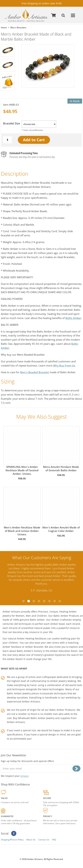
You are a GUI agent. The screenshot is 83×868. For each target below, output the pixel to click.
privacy (25, 776)
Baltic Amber (73, 318)
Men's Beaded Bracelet (34, 372)
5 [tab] (44, 601)
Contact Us (44, 840)
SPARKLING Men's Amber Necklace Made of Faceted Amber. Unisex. (22, 451)
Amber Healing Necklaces (32, 638)
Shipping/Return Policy (12, 840)
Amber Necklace (12, 647)
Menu (73, 15)
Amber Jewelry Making (63, 681)
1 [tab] (23, 601)
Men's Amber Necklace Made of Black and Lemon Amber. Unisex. (22, 511)
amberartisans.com (27, 15)
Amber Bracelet (34, 647)
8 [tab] (60, 601)
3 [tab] (34, 601)
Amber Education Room (64, 651)
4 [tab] (39, 601)
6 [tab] (49, 601)
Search (64, 15)
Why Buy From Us (64, 365)
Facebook (14, 833)
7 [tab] (54, 601)
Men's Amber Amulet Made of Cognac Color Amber (61, 510)
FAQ (54, 840)
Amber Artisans (16, 722)
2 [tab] (29, 601)
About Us (31, 840)
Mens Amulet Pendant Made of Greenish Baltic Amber (61, 449)
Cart (54, 15)
